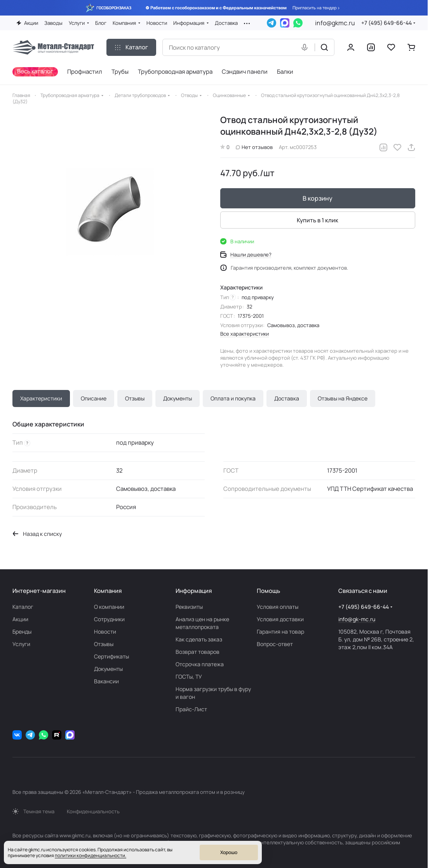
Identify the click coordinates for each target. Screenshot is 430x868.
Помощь (268, 591)
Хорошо (229, 852)
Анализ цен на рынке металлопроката (202, 623)
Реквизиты (189, 607)
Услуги (21, 644)
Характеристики (41, 398)
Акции (20, 619)
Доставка (287, 398)
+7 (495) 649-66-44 (386, 23)
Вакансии (106, 681)
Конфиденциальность (93, 811)
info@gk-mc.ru (357, 619)
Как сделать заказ (199, 639)
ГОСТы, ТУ (189, 677)
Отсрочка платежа (200, 664)
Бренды (22, 632)
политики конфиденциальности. (91, 855)
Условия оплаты (278, 607)
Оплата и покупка (233, 398)
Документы (178, 398)
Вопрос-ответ (275, 644)
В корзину (318, 199)
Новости (105, 632)
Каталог (23, 607)
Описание (94, 398)
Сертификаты (111, 656)
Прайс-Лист (191, 709)
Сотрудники (109, 619)
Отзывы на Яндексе (343, 398)
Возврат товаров (198, 652)
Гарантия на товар (280, 632)
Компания (108, 591)
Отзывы (135, 398)
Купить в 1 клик (318, 220)
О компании (109, 607)
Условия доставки (280, 619)
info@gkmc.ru (335, 23)
